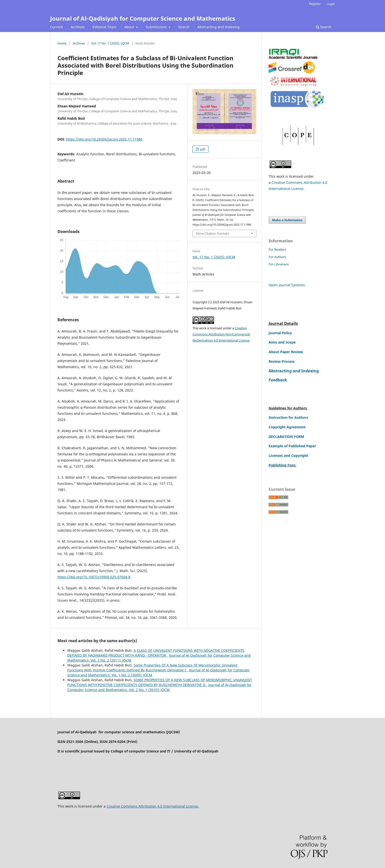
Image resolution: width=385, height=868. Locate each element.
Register (315, 4)
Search (184, 27)
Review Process (282, 361)
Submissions (157, 27)
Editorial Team (104, 27)
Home (62, 43)
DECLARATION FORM (286, 437)
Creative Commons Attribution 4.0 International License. (153, 806)
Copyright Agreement (287, 427)
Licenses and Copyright (288, 456)
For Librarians (279, 264)
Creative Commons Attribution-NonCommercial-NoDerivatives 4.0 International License (221, 334)
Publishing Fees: (282, 465)
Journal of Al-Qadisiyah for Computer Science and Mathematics (143, 18)
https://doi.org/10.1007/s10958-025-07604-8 (94, 577)
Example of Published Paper (292, 446)
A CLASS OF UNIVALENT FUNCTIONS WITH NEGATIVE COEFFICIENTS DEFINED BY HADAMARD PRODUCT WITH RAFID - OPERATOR (156, 653)
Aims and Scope (282, 342)
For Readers (277, 249)
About (130, 27)
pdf (202, 149)
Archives (78, 27)
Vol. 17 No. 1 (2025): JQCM (110, 43)
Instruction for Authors (288, 417)
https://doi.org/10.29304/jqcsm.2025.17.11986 (104, 139)
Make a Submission (287, 220)
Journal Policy (280, 333)
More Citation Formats (213, 233)
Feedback (278, 380)
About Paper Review (286, 352)
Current (56, 27)
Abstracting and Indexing (219, 27)
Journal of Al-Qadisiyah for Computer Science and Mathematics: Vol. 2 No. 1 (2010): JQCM (159, 687)
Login (331, 4)
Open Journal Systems (287, 285)
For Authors (277, 257)
